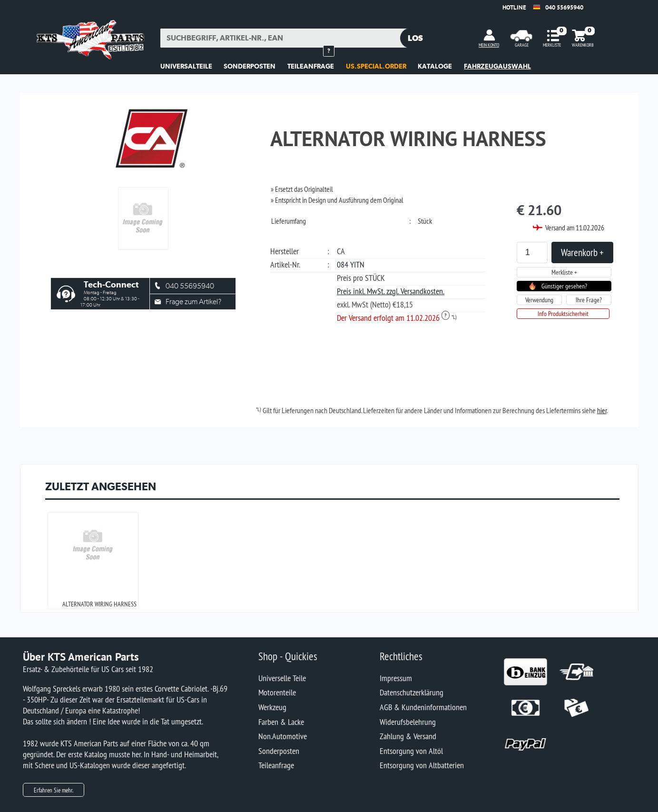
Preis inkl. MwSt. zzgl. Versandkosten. (391, 291)
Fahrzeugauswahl (497, 66)
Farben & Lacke (281, 722)
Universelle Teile (282, 678)
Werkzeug (272, 707)
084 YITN (351, 264)
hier (602, 410)
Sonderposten (279, 751)
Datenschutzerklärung (412, 692)
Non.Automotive (283, 736)
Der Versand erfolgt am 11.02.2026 (393, 318)
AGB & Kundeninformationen (423, 707)
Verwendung (539, 300)
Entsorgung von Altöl (411, 751)
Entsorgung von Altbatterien (422, 765)
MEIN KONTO (489, 45)
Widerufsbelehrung (408, 722)
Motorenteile (277, 692)
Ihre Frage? (589, 300)
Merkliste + (564, 272)
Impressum (396, 678)
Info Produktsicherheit (563, 314)
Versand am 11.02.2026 (575, 228)
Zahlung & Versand (408, 736)
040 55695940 (564, 7)
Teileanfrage (276, 765)
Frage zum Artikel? (193, 302)
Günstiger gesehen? (564, 286)
